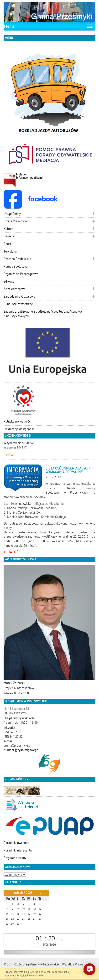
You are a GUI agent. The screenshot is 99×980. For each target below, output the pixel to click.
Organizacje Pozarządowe (21, 274)
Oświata (9, 236)
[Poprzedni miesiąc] (5, 893)
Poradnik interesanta (18, 850)
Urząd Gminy (12, 214)
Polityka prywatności (17, 421)
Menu (9, 26)
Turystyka (10, 251)
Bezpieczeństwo (14, 289)
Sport (7, 244)
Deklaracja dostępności (19, 429)
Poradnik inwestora (17, 843)
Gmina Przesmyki (15, 221)
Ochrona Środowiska (17, 259)
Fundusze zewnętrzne (18, 304)
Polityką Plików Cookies (31, 976)
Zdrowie (9, 281)
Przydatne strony (15, 858)
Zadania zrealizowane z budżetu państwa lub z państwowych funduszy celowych (44, 314)
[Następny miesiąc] (41, 893)
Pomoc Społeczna (16, 266)
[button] (93, 214)
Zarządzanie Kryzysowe (19, 297)
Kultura (9, 229)
